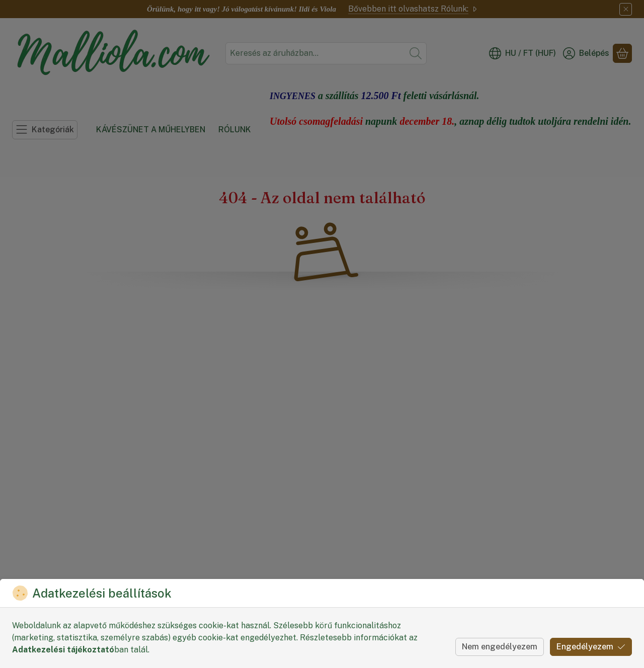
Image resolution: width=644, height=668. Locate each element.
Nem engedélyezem (500, 647)
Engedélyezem (591, 647)
